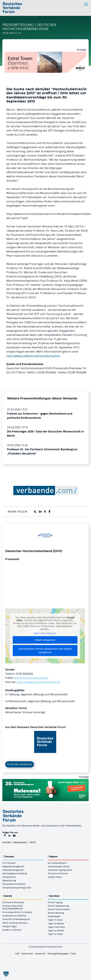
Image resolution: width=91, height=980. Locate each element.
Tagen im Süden (55, 934)
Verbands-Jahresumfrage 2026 (17, 888)
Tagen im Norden (56, 930)
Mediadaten (20, 842)
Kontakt (7, 842)
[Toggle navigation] (86, 4)
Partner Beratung (56, 913)
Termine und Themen (58, 873)
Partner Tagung (55, 902)
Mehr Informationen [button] (45, 633)
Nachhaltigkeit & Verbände (15, 873)
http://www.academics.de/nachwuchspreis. (33, 356)
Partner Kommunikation (59, 909)
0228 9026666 (25, 674)
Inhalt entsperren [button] (45, 640)
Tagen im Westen (56, 923)
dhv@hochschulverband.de (31, 678)
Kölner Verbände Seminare (15, 923)
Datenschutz (27, 953)
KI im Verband (9, 863)
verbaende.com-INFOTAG (14, 916)
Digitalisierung (9, 880)
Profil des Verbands (20, 764)
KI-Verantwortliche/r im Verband (17, 912)
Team (73, 953)
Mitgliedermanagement (13, 866)
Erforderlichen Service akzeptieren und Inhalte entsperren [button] (45, 650)
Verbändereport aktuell (59, 866)
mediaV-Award (55, 877)
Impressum (40, 953)
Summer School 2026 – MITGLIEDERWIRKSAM (13, 907)
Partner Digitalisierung (58, 906)
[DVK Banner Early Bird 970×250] (45, 781)
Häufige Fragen (10, 926)
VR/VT (33, 842)
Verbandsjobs (54, 916)
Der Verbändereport (57, 863)
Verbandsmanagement (13, 870)
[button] (6, 974)
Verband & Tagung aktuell (60, 870)
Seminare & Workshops (13, 902)
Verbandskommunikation (14, 884)
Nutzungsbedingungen (58, 953)
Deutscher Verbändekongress (16, 919)
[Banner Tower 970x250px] (45, 54)
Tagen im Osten (55, 920)
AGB (17, 953)
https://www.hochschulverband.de (38, 682)
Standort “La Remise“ (12, 930)
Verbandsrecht (9, 877)
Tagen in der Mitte (56, 927)
